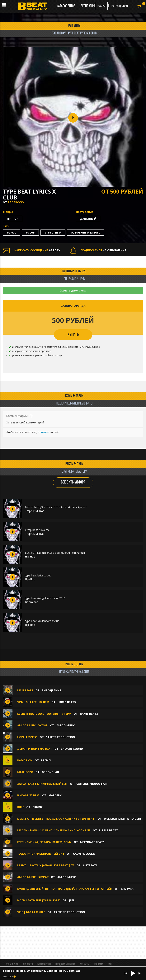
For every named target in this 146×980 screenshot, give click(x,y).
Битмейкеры (44, 965)
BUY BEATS (28, 965)
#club (30, 232)
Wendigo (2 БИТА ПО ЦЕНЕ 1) (124, 819)
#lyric (12, 232)
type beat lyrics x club (38, 575)
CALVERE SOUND (72, 749)
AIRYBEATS (90, 865)
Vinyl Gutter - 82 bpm (33, 702)
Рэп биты (84, 965)
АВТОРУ (31, 250)
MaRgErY (55, 795)
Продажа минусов (65, 965)
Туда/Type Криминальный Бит (41, 854)
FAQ (110, 965)
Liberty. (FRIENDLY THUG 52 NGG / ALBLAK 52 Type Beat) (56, 819)
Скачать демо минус (73, 290)
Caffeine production (92, 784)
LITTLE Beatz (109, 830)
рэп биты (74, 26)
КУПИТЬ (73, 335)
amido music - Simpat (33, 877)
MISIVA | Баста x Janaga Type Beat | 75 (46, 865)
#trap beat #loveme (37, 530)
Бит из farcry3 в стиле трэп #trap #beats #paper (56, 507)
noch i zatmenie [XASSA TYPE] (39, 900)
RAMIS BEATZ (89, 714)
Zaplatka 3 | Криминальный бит (42, 784)
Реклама (99, 965)
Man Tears (25, 690)
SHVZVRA (127, 889)
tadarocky (16, 202)
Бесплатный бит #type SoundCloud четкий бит (55, 553)
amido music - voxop (33, 725)
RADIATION (25, 760)
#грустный (53, 232)
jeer (72, 900)
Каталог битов (66, 6)
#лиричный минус (86, 232)
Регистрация (120, 6)
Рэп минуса (12, 965)
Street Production (61, 737)
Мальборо (25, 772)
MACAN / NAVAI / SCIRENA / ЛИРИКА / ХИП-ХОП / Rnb (54, 830)
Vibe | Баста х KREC (31, 912)
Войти (101, 6)
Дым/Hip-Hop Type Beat (35, 749)
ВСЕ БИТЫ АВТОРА (73, 482)
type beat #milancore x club (42, 621)
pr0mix (46, 760)
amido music (66, 725)
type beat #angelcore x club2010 (45, 598)
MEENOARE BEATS (92, 842)
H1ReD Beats (67, 702)
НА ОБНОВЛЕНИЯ (98, 250)
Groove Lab (50, 772)
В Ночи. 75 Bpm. (29, 795)
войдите (43, 432)
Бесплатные (89, 6)
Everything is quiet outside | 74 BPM (44, 714)
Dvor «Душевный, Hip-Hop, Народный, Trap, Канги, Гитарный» (65, 889)
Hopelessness (27, 737)
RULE (21, 807)
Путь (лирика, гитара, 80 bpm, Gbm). (44, 842)
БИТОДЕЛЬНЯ (51, 690)
